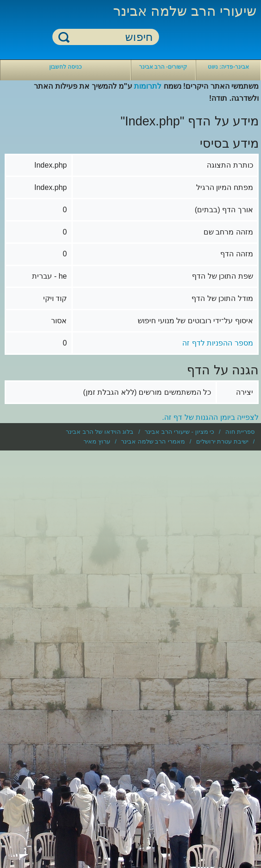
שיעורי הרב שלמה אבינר (185, 11)
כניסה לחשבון (65, 67)
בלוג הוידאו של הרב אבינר (100, 432)
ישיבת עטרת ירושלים (222, 441)
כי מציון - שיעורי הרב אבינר (179, 432)
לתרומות (148, 86)
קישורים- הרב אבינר (163, 67)
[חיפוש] (111, 37)
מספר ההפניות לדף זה (217, 343)
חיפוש (64, 37)
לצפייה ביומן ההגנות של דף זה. (211, 417)
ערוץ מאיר (97, 441)
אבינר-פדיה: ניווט (228, 67)
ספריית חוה (240, 432)
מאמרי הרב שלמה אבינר (153, 441)
